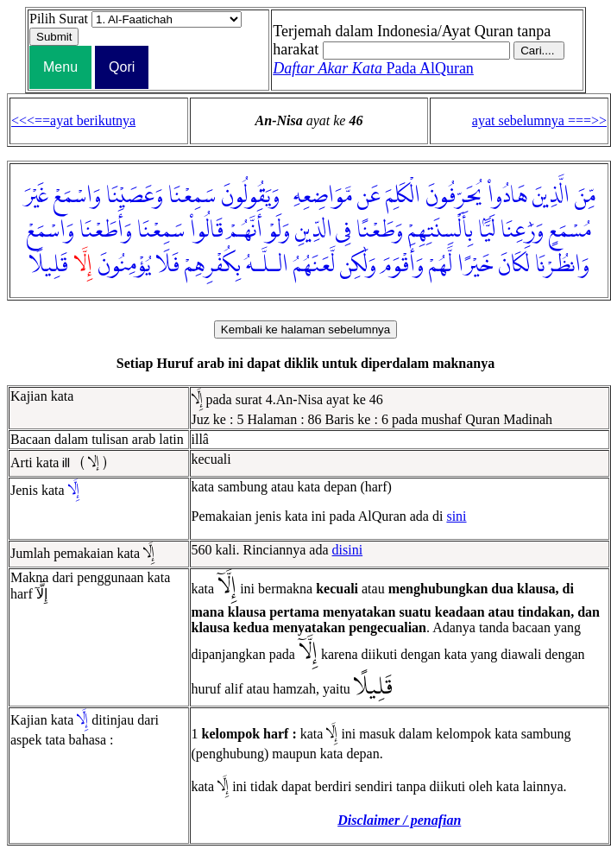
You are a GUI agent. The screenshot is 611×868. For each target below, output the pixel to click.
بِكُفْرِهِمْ (213, 265)
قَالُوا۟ (207, 231)
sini (456, 516)
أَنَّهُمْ (246, 231)
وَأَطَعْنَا (106, 231)
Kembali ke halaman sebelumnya (305, 329)
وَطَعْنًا (380, 231)
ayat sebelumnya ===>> (539, 120)
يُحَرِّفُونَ (454, 196)
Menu (60, 67)
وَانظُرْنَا (562, 265)
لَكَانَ (514, 265)
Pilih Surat (59, 19)
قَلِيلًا (49, 265)
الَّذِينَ (551, 196)
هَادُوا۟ (507, 196)
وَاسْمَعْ (77, 196)
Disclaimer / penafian (399, 820)
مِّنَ (585, 196)
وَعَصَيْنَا (135, 196)
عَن (369, 196)
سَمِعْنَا (192, 196)
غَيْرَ (36, 196)
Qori (122, 67)
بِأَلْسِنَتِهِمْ (441, 231)
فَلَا (168, 265)
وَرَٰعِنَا (522, 231)
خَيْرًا (475, 265)
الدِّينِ (314, 231)
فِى (343, 231)
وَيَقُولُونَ (250, 196)
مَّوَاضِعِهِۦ (318, 196)
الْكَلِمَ (403, 196)
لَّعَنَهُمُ (314, 265)
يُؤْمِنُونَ (124, 265)
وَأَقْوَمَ (403, 265)
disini (348, 550)
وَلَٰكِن (358, 265)
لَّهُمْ (441, 265)
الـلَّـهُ (267, 265)
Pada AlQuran (373, 68)
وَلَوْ (279, 231)
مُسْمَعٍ (570, 231)
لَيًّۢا (487, 231)
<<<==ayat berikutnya (73, 120)
